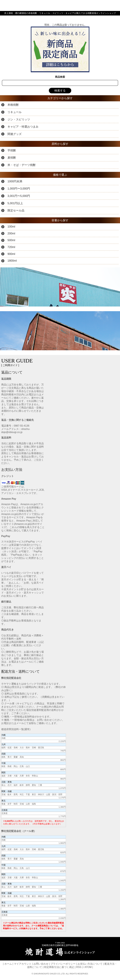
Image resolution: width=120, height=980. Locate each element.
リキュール (15, 112)
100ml (11, 227)
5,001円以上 (15, 203)
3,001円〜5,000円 (19, 196)
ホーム (8, 964)
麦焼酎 (12, 158)
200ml (11, 233)
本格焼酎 (13, 105)
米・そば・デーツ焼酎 (22, 165)
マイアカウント (23, 964)
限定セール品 (16, 210)
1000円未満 (15, 181)
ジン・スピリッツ (19, 119)
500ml (11, 240)
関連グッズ (15, 134)
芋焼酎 (12, 150)
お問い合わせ (41, 964)
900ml (11, 254)
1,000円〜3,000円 (19, 189)
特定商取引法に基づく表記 (59, 967)
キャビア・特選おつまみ (23, 127)
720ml (11, 247)
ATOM (88, 967)
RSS (79, 967)
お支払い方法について (90, 964)
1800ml (12, 261)
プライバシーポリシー (63, 964)
